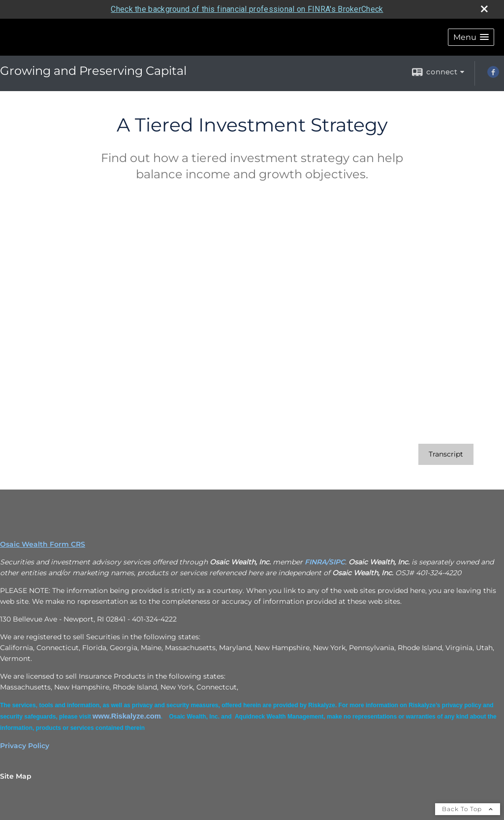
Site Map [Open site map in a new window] (16, 776)
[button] (471, 37)
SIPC (337, 562)
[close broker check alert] (484, 9)
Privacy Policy (25, 746)
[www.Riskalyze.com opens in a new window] (127, 716)
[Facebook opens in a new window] (493, 75)
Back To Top (468, 809)
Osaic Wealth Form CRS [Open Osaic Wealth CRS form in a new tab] (43, 544)
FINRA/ (317, 562)
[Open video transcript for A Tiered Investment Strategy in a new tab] (446, 454)
